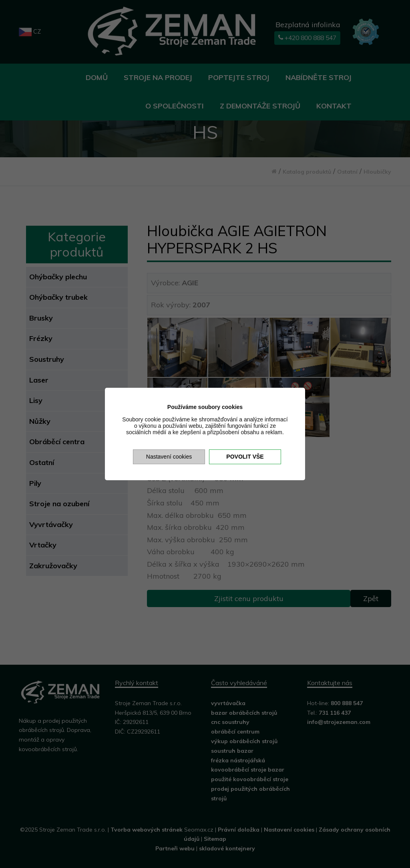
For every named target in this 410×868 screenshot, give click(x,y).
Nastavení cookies (169, 457)
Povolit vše (245, 457)
